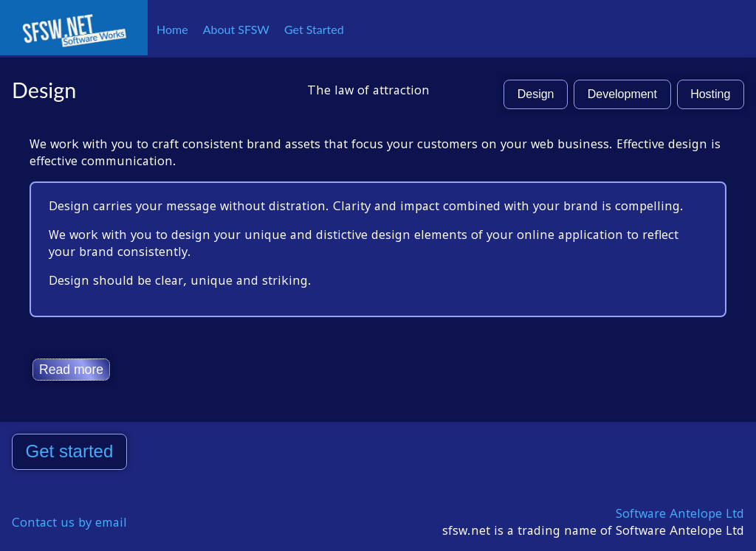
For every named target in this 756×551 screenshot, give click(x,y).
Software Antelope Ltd (680, 513)
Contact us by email (69, 522)
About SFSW (236, 29)
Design (536, 94)
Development (622, 94)
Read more (71, 370)
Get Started (314, 29)
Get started (70, 451)
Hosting (710, 94)
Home (172, 29)
